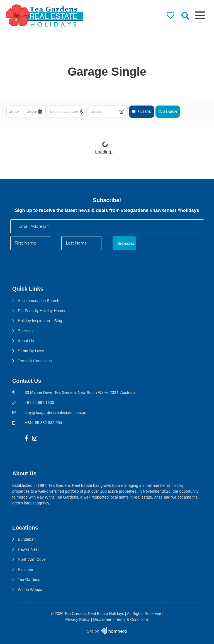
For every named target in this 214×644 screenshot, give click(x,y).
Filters (142, 112)
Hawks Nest (28, 549)
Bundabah (27, 539)
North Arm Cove (32, 559)
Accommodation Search (39, 301)
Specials (25, 331)
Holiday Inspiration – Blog (40, 321)
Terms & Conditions (35, 361)
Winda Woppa (30, 590)
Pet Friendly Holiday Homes (42, 311)
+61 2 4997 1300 (40, 403)
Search (168, 112)
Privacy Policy (78, 619)
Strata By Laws (31, 351)
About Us (26, 341)
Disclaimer (102, 619)
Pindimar (25, 569)
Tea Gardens (29, 580)
